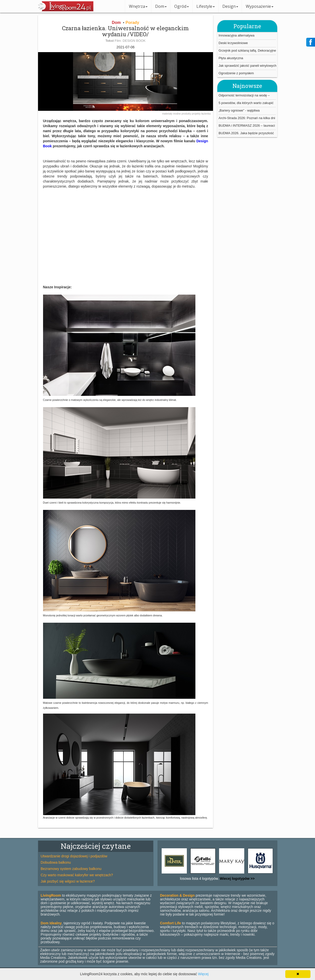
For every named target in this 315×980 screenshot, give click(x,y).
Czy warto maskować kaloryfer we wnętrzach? (77, 875)
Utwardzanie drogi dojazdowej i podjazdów (74, 856)
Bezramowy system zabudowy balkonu (71, 869)
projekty (197, 114)
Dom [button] (161, 6)
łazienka (206, 114)
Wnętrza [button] (138, 6)
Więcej (203, 974)
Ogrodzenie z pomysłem (236, 73)
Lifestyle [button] (206, 6)
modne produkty (182, 114)
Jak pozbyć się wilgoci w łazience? (68, 881)
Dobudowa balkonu (56, 862)
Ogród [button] (182, 6)
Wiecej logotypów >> (237, 879)
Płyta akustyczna (231, 58)
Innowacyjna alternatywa (236, 35)
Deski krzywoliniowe (233, 43)
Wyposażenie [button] (260, 6)
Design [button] (230, 6)
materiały (168, 114)
